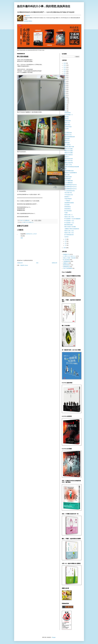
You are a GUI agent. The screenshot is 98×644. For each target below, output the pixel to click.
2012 (65, 91)
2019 (65, 77)
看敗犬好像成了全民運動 (70, 227)
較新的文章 (20, 263)
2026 (65, 63)
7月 (66, 109)
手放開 (66, 213)
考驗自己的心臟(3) (69, 151)
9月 (66, 105)
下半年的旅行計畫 (69, 195)
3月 (66, 243)
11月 (66, 101)
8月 (66, 107)
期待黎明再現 (67, 179)
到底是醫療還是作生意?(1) (70, 189)
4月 (66, 241)
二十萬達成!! (67, 201)
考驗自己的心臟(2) (69, 153)
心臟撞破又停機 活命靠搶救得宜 (72, 229)
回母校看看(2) (68, 207)
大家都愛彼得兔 (67, 261)
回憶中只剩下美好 (69, 161)
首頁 (37, 263)
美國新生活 (66, 263)
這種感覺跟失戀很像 (69, 203)
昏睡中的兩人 (67, 125)
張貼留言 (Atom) (24, 265)
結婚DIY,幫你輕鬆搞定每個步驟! (72, 167)
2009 (65, 97)
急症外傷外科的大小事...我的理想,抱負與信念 (44, 6)
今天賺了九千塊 (68, 165)
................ (67, 131)
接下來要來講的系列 (69, 235)
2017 (65, 81)
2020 (65, 75)
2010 (65, 95)
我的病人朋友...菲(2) (69, 231)
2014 (65, 87)
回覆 (22, 238)
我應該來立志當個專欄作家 (71, 173)
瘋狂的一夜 (67, 123)
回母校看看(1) (68, 209)
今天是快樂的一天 (69, 115)
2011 (65, 93)
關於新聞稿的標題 (69, 225)
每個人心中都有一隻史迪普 (69, 258)
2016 (65, 83)
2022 (65, 71)
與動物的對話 (66, 267)
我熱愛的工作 (66, 254)
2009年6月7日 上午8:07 (31, 234)
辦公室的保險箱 (68, 211)
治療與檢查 (67, 139)
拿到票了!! (67, 157)
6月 (66, 111)
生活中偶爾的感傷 (69, 181)
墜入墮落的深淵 (68, 133)
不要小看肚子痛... (68, 193)
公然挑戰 (66, 129)
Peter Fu (28, 16)
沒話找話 (66, 237)
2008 (65, 248)
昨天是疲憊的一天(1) (69, 223)
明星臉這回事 (67, 121)
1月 (66, 245)
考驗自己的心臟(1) (69, 149)
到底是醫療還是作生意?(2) (70, 187)
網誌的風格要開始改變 (70, 137)
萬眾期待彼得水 (67, 265)
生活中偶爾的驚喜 (69, 183)
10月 (66, 103)
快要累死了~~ (68, 197)
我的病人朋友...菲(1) (69, 233)
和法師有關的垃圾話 (69, 171)
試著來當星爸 (67, 113)
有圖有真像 (67, 143)
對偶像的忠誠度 (68, 177)
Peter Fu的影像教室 (68, 268)
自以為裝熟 (67, 205)
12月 (66, 99)
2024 (65, 67)
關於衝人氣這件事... (69, 163)
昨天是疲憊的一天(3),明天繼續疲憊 (72, 219)
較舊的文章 (55, 263)
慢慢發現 (66, 119)
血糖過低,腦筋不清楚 (69, 147)
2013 (65, 89)
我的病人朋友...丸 (68, 215)
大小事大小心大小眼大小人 (28, 222)
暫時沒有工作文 (68, 135)
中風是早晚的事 (68, 199)
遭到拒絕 (66, 117)
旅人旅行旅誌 (66, 260)
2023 (65, 69)
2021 (65, 73)
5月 (66, 239)
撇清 (65, 169)
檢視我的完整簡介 (28, 21)
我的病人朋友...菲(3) (69, 217)
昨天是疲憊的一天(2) (69, 221)
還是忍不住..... (68, 141)
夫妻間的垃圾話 (68, 127)
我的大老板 (67, 175)
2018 (65, 79)
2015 (65, 85)
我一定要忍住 (67, 145)
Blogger (54, 637)
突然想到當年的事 (69, 159)
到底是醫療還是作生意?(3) (70, 185)
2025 (65, 65)
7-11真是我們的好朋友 (70, 191)
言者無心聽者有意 (69, 155)
